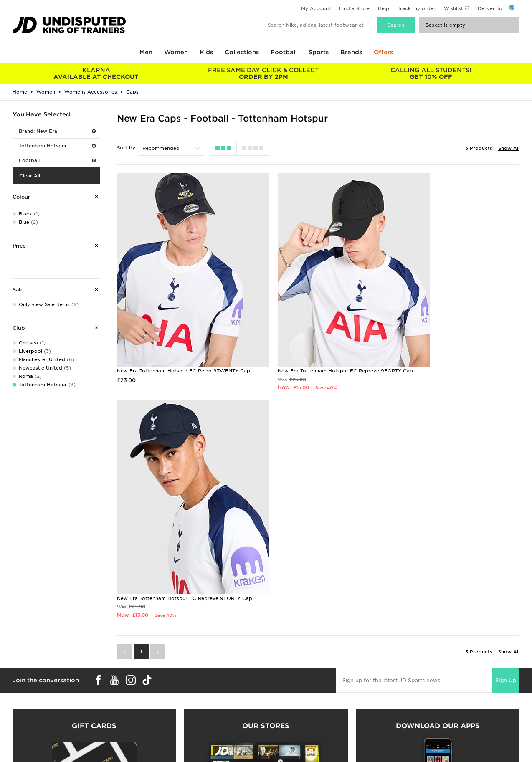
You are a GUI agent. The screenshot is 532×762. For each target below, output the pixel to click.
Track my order (417, 8)
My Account (316, 8)
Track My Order (157, 706)
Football (284, 52)
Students (19, 679)
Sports (319, 52)
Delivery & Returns (160, 679)
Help (384, 8)
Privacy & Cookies (418, 688)
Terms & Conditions (419, 679)
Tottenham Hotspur (57, 146)
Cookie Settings (415, 706)
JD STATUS (22, 706)
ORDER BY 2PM (264, 73)
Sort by (126, 148)
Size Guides (22, 688)
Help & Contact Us (160, 697)
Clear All (30, 176)
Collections (242, 52)
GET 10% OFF (431, 73)
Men (146, 52)
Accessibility (410, 697)
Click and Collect (158, 688)
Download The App (32, 714)
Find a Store (354, 8)
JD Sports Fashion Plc (293, 688)
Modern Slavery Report (424, 723)
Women (176, 52)
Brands (351, 52)
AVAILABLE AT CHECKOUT (96, 73)
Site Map (406, 714)
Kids (206, 52)
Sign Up (506, 430)
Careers (276, 679)
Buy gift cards (94, 596)
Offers (383, 52)
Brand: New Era (57, 131)
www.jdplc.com (111, 756)
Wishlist (453, 8)
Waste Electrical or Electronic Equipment (189, 714)
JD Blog (18, 723)
